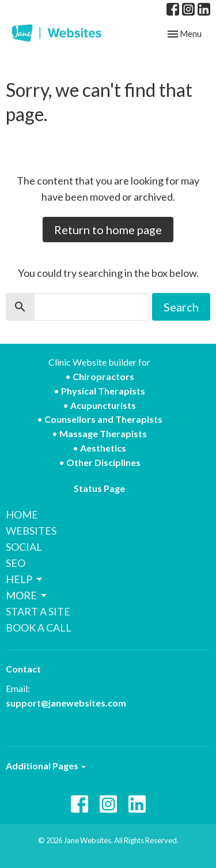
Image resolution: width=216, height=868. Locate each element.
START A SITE (38, 611)
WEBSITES (31, 531)
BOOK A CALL (39, 627)
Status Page (99, 488)
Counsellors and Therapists (103, 419)
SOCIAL (24, 547)
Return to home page (108, 230)
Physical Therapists (103, 391)
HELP (25, 579)
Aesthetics (103, 448)
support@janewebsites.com (66, 703)
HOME (22, 514)
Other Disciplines (103, 462)
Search (181, 307)
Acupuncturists (103, 405)
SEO (16, 563)
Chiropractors (103, 376)
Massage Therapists (103, 433)
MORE (27, 595)
